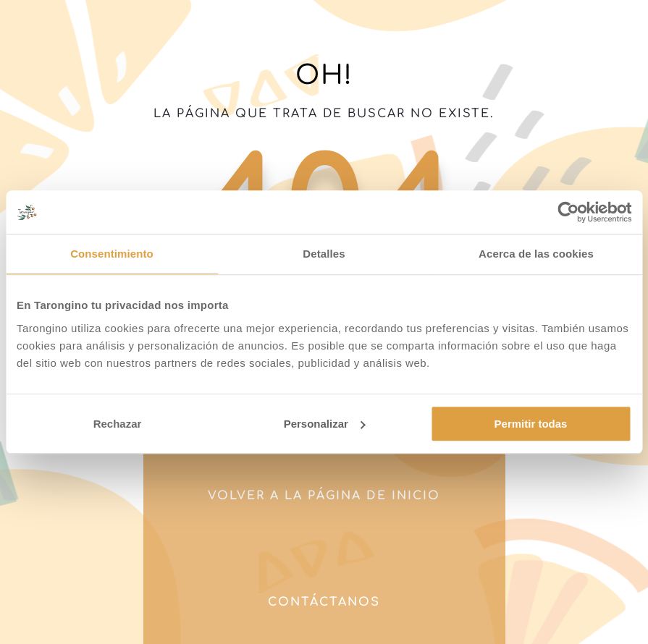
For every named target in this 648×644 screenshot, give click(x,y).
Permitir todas (531, 424)
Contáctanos (324, 602)
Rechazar (118, 424)
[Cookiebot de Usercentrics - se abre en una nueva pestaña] (568, 212)
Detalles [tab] (324, 254)
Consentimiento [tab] (112, 254)
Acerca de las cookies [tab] (536, 254)
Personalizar (325, 424)
